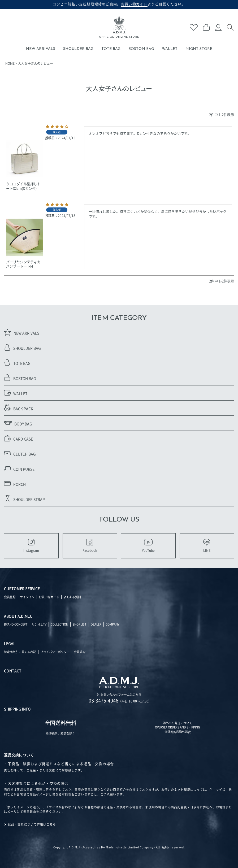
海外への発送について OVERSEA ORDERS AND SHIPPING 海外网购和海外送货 (178, 727)
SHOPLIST (79, 624)
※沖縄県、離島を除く (60, 727)
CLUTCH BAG (20, 453)
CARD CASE (18, 438)
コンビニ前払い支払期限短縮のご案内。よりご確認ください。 (119, 4)
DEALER (96, 624)
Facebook (90, 546)
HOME (10, 63)
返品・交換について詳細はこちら (32, 824)
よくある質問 (72, 597)
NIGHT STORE (199, 49)
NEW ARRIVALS (40, 49)
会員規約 (80, 652)
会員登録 (10, 597)
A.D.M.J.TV (39, 624)
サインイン (27, 597)
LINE (207, 546)
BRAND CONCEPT (16, 624)
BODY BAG (18, 423)
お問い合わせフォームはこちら (121, 695)
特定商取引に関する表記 (20, 652)
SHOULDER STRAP (24, 499)
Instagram (31, 546)
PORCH (15, 483)
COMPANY (112, 624)
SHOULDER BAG (78, 49)
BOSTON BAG (141, 49)
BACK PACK (19, 408)
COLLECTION (59, 624)
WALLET (170, 49)
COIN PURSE (19, 468)
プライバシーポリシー (55, 652)
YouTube (148, 546)
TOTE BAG (111, 49)
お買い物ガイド (49, 597)
